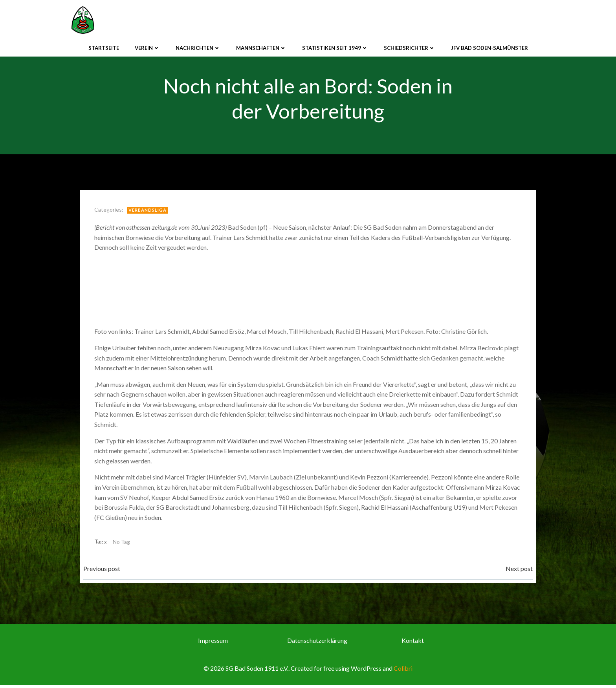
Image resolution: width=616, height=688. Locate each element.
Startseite (104, 47)
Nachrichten (198, 47)
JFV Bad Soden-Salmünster (489, 47)
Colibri (403, 671)
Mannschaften (261, 47)
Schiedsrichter (410, 47)
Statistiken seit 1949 (335, 47)
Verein (147, 47)
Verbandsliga (149, 211)
